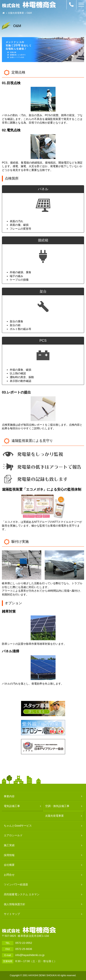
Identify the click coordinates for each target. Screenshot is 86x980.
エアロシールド (13, 835)
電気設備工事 (12, 806)
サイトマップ (12, 914)
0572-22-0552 (24, 943)
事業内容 (9, 796)
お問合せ (9, 875)
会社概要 (9, 865)
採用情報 (9, 855)
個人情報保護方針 (15, 904)
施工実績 (9, 845)
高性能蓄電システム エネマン (22, 894)
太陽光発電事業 (16, 13)
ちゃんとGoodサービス (18, 826)
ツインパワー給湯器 (16, 884)
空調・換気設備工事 (57, 806)
